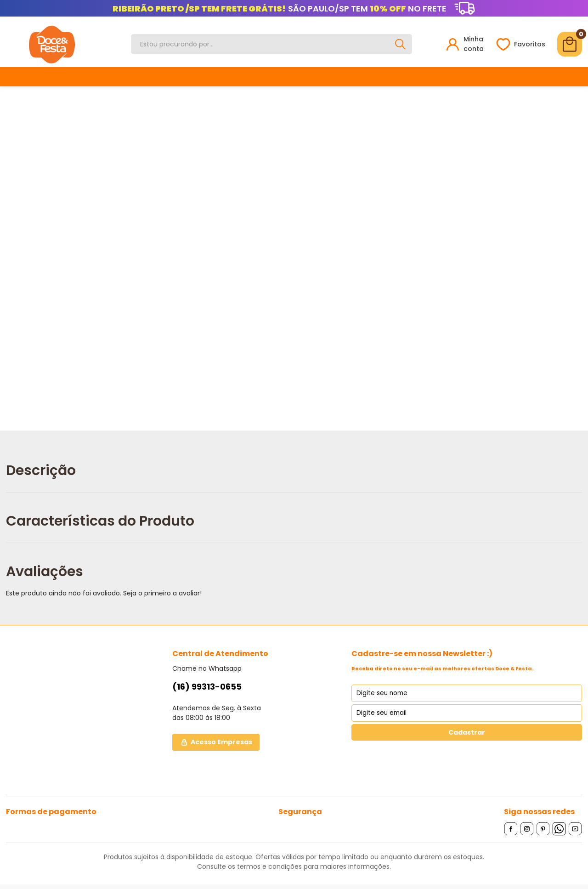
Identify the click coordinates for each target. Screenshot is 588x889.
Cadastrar (467, 732)
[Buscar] (400, 44)
